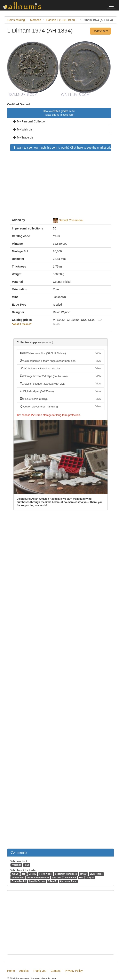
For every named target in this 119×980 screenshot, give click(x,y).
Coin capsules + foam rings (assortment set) (61, 361)
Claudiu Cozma (37, 881)
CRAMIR (52, 881)
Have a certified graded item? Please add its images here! (59, 113)
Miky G (90, 878)
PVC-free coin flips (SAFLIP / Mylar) (61, 353)
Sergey (32, 874)
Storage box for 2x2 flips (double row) (61, 376)
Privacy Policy (74, 971)
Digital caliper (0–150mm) (61, 391)
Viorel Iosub (18, 878)
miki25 (15, 874)
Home (11, 971)
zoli (24, 874)
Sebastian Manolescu (66, 874)
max (27, 865)
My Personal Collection (30, 121)
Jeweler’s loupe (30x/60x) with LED (61, 384)
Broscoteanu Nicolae (38, 878)
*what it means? (22, 324)
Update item (100, 31)
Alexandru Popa (68, 881)
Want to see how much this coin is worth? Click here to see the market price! (62, 148)
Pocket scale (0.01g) (61, 399)
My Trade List (24, 137)
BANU (83, 874)
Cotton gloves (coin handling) (61, 406)
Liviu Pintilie (96, 874)
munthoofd (70, 878)
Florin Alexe (46, 874)
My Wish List (23, 129)
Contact (56, 971)
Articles (24, 971)
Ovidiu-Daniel (19, 881)
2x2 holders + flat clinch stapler (61, 368)
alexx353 (57, 878)
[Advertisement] (61, 186)
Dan (81, 878)
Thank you (39, 971)
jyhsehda (16, 865)
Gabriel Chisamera (71, 220)
